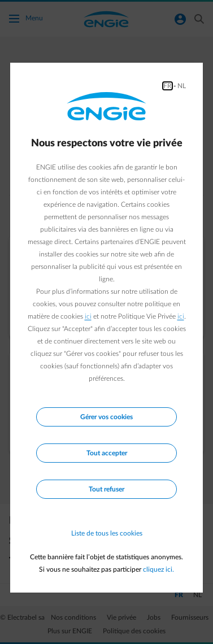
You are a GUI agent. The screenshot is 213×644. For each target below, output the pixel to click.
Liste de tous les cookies (107, 533)
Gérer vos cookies (106, 417)
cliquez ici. (158, 569)
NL (182, 86)
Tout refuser (106, 489)
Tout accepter (107, 453)
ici (88, 316)
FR (168, 86)
